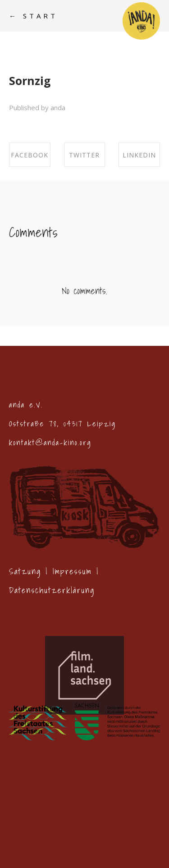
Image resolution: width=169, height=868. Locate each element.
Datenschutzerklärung (52, 590)
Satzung (25, 571)
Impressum (73, 571)
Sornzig (30, 81)
